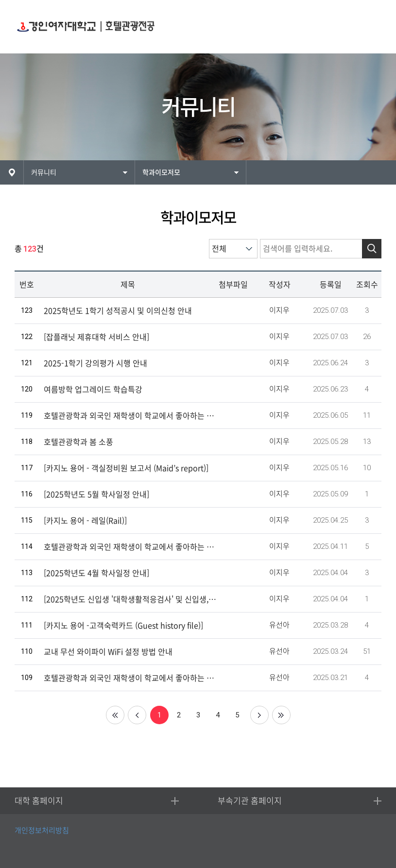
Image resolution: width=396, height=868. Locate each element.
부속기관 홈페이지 (250, 801)
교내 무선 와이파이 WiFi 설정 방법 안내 (108, 652)
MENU (370, 27)
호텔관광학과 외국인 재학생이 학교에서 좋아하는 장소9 (130, 547)
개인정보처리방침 (42, 830)
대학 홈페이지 (39, 801)
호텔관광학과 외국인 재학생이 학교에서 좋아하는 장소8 (130, 678)
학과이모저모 (161, 172)
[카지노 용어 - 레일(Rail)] (85, 521)
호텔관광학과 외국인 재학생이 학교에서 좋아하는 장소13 (130, 416)
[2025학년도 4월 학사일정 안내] (96, 573)
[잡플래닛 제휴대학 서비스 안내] (96, 337)
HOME (12, 172)
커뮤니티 (44, 172)
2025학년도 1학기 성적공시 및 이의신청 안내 (118, 311)
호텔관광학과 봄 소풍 (78, 442)
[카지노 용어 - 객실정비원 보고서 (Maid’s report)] (126, 468)
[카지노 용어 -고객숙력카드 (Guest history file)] (123, 626)
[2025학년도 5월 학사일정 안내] (96, 494)
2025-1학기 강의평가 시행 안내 (95, 363)
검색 (372, 249)
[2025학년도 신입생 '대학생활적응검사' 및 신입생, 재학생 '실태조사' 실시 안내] (130, 599)
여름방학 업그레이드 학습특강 (93, 390)
